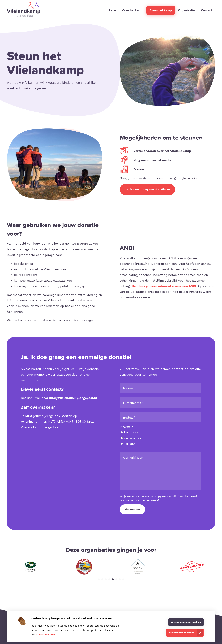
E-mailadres (133, 403)
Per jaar (128, 444)
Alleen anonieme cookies (186, 622)
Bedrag (129, 417)
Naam (128, 388)
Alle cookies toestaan (182, 633)
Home (112, 10)
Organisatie (186, 10)
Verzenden (132, 509)
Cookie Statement (47, 634)
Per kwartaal (131, 438)
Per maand (130, 432)
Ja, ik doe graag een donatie (145, 189)
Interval (127, 427)
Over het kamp (133, 10)
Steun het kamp (161, 10)
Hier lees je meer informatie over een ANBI (164, 286)
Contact (206, 10)
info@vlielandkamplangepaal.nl (73, 398)
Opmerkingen (133, 457)
